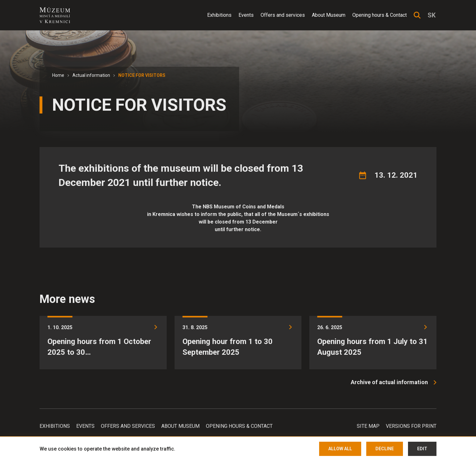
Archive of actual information (389, 382)
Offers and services (283, 15)
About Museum (329, 15)
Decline (385, 449)
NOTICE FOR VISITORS (142, 75)
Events (246, 15)
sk (432, 15)
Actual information (91, 75)
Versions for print (411, 426)
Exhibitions (219, 15)
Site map (368, 426)
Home (58, 75)
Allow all (340, 449)
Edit (422, 449)
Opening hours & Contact (380, 15)
